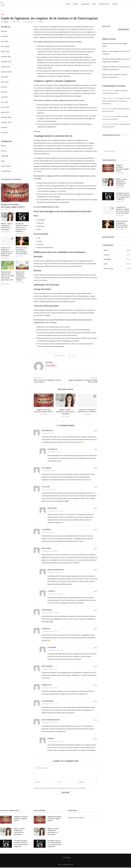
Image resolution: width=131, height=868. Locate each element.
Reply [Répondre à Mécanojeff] (96, 509)
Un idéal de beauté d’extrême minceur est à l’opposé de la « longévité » (123, 196)
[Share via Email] (77, 356)
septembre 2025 (6, 72)
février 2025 (5, 108)
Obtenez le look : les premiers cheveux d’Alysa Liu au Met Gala (122, 225)
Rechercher (106, 27)
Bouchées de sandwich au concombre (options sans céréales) (20, 276)
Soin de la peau (104, 4)
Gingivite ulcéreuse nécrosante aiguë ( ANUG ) (123, 169)
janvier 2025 (5, 113)
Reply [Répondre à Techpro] (96, 739)
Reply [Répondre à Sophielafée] (96, 686)
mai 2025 (4, 92)
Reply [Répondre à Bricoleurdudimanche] (96, 721)
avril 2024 (4, 133)
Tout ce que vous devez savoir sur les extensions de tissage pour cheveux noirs (116, 101)
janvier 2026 (5, 52)
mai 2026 (4, 32)
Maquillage (85, 4)
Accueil (68, 4)
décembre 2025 (6, 57)
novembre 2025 (6, 62)
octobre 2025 (6, 67)
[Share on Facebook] (73, 356)
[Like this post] (71, 356)
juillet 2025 (5, 82)
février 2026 (5, 47)
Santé (94, 4)
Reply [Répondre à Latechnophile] (96, 702)
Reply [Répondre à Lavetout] (96, 592)
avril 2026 (4, 37)
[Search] (127, 4)
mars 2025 (4, 103)
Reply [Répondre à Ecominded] (96, 648)
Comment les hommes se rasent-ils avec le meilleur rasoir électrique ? (123, 211)
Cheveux (115, 4)
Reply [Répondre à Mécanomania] (96, 667)
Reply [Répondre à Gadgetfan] (96, 630)
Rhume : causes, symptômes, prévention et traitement (65, 412)
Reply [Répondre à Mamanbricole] (96, 431)
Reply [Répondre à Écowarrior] (96, 469)
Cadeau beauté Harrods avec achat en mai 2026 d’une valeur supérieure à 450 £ (7, 277)
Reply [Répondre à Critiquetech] (96, 611)
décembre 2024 (6, 118)
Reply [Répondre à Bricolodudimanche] (96, 571)
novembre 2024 (6, 123)
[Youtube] (124, 4)
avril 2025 (4, 98)
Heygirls (6, 22)
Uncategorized (6, 172)
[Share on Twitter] (74, 356)
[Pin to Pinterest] (75, 356)
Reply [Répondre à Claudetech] (96, 450)
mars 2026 (4, 42)
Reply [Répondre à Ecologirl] (96, 488)
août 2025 (4, 77)
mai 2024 (4, 128)
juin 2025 (4, 87)
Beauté (76, 4)
